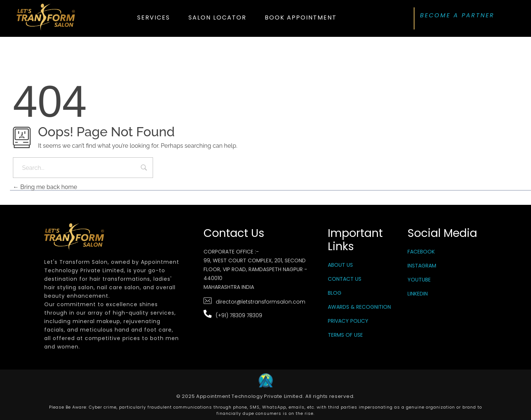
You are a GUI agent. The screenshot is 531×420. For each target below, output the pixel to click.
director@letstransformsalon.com (261, 302)
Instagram (422, 266)
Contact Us (345, 279)
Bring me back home (45, 187)
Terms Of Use (345, 335)
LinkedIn (418, 294)
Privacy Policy (348, 321)
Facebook (421, 252)
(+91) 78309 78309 (239, 315)
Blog (335, 293)
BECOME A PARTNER (457, 15)
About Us (340, 265)
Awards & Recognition (359, 307)
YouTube (419, 280)
